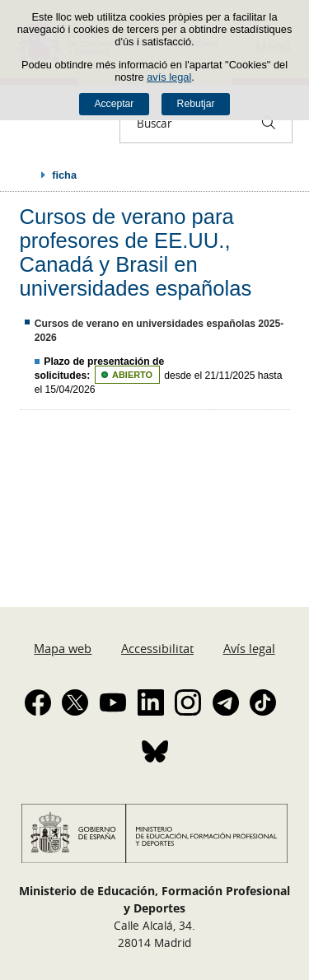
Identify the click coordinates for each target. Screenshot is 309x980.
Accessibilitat (157, 648)
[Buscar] (269, 123)
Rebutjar (196, 104)
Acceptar (114, 104)
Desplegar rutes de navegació (26, 175)
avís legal (169, 77)
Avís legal (249, 648)
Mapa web (63, 648)
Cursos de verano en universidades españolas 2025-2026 (159, 331)
